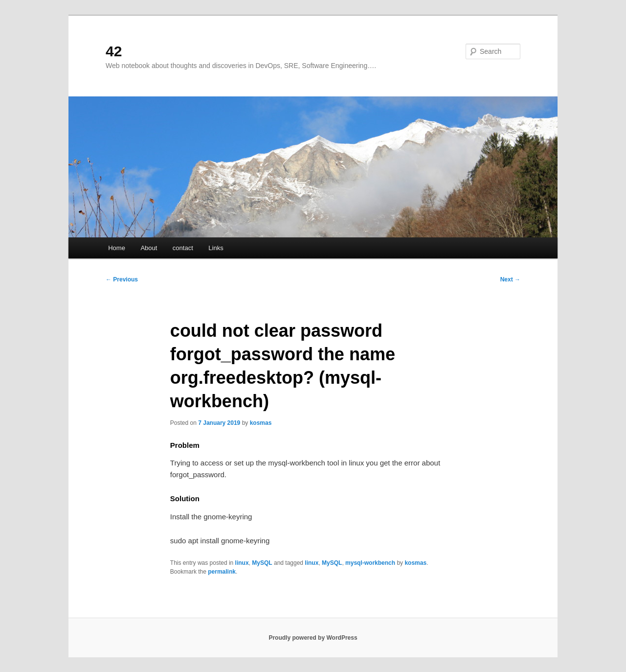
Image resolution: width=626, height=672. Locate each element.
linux (242, 563)
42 (114, 51)
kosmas (261, 423)
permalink (222, 572)
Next (510, 279)
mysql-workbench (370, 563)
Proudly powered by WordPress (313, 638)
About (149, 248)
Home (117, 248)
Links (216, 248)
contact (183, 248)
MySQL (262, 563)
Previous (122, 279)
